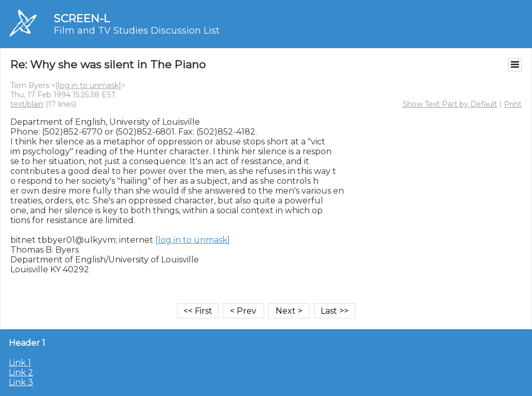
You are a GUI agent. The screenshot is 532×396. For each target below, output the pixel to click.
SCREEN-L (82, 18)
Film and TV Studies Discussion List (137, 31)
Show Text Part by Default (450, 104)
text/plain (27, 104)
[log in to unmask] (88, 85)
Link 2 (21, 372)
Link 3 (21, 382)
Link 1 (20, 363)
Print (513, 104)
